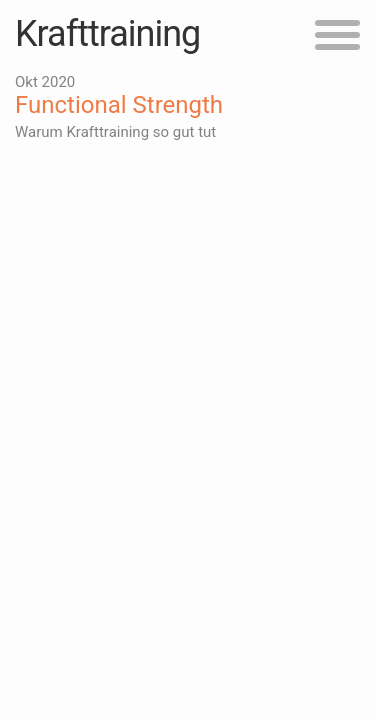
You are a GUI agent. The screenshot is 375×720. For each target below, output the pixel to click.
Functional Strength (119, 105)
